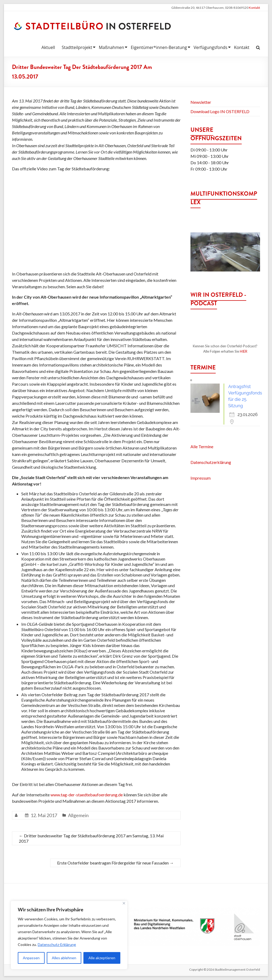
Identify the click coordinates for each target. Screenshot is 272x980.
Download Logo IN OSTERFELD (220, 111)
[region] (69, 935)
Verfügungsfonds (211, 47)
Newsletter (201, 102)
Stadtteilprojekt (77, 47)
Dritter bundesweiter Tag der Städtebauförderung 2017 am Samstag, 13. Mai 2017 (91, 838)
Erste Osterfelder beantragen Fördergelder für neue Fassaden (115, 863)
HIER (244, 351)
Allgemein (78, 815)
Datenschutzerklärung (211, 462)
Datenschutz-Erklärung (57, 944)
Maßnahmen (111, 47)
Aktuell (48, 47)
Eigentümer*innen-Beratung (159, 47)
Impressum (201, 478)
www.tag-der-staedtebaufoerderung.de (87, 795)
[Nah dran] (124, 903)
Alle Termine (202, 446)
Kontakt (254, 8)
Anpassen (31, 958)
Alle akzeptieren (102, 958)
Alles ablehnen (64, 958)
